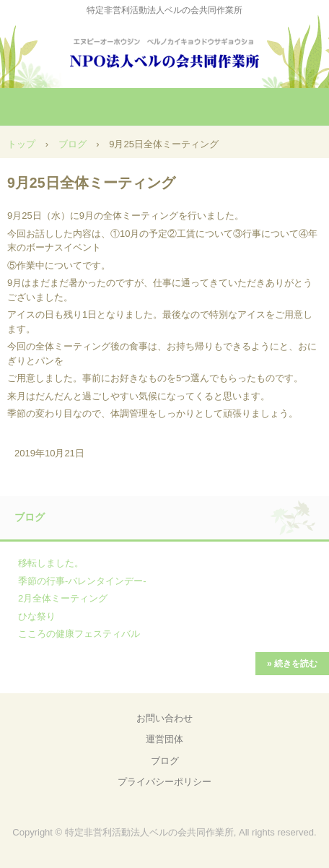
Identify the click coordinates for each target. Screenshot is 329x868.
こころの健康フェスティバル (79, 634)
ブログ (73, 144)
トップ (21, 144)
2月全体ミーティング (63, 598)
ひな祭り (37, 616)
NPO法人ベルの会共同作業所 (164, 50)
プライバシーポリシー (164, 782)
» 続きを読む (292, 664)
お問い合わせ (164, 718)
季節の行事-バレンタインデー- (82, 581)
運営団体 (164, 739)
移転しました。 (51, 563)
